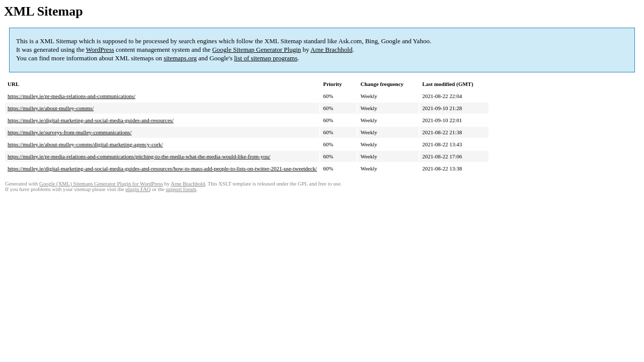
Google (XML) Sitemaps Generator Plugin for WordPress (101, 184)
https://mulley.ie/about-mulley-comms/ (51, 108)
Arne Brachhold (331, 50)
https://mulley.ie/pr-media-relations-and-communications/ (71, 96)
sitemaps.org (180, 58)
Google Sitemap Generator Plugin (257, 50)
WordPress (100, 50)
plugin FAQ (138, 189)
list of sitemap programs (266, 58)
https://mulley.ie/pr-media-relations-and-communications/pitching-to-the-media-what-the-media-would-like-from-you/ (139, 156)
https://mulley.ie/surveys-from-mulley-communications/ (69, 132)
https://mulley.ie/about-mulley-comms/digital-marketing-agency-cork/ (85, 144)
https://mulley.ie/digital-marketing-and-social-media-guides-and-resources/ (91, 120)
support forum (181, 189)
